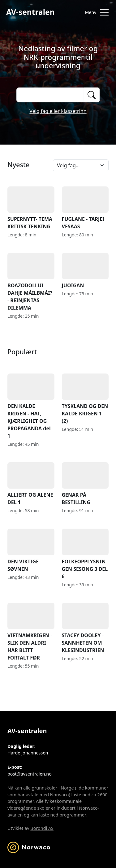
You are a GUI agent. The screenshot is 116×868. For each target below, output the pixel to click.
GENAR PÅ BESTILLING (85, 484)
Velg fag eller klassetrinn (58, 111)
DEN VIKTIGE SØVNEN (31, 550)
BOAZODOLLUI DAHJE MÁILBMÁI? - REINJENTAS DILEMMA (31, 282)
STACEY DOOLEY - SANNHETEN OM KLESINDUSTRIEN (85, 628)
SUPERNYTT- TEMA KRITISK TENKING (31, 208)
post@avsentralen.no (30, 774)
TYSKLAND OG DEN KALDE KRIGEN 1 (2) (85, 399)
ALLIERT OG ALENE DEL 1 (31, 484)
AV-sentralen (30, 12)
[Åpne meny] (96, 12)
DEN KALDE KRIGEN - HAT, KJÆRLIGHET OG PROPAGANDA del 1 (31, 406)
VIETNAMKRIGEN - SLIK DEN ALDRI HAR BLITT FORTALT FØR (31, 632)
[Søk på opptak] (50, 95)
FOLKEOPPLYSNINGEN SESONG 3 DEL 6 (85, 554)
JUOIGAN (85, 271)
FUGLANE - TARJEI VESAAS (85, 208)
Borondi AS (42, 828)
